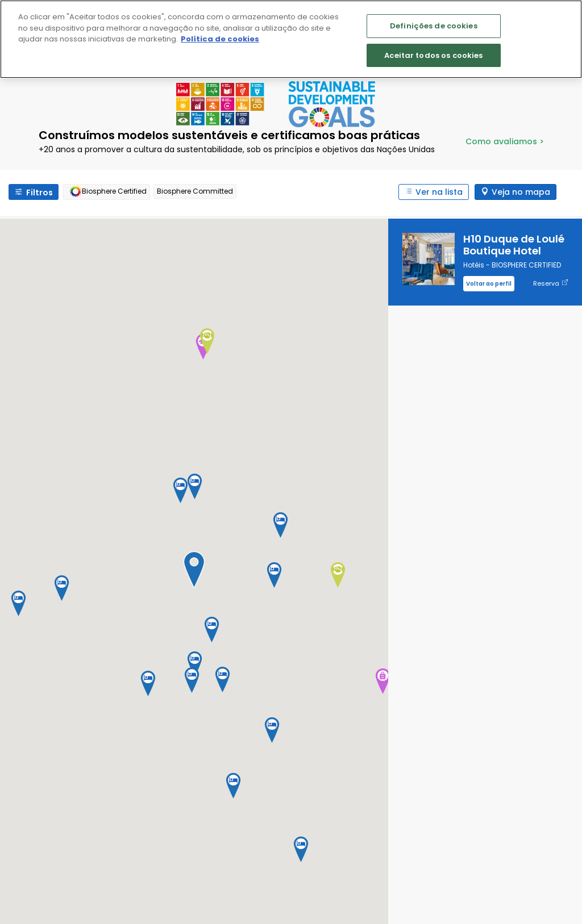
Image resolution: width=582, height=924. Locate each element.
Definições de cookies (434, 26)
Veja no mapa (521, 192)
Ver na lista (439, 192)
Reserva (550, 284)
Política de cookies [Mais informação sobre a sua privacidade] (220, 39)
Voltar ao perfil (489, 284)
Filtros (40, 193)
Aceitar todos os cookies (433, 55)
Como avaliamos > (505, 141)
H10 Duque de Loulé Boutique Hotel (514, 245)
